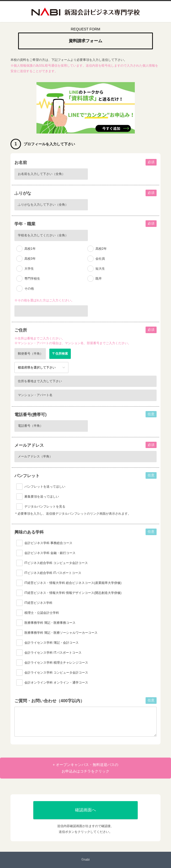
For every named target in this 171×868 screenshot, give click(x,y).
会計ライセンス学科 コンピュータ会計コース (56, 673)
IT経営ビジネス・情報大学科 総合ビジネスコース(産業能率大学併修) (73, 583)
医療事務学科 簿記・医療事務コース (50, 623)
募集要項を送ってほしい (42, 497)
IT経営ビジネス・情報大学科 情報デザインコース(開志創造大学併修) (73, 593)
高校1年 (30, 249)
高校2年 (101, 249)
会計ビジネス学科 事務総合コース (48, 543)
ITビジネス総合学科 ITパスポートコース (53, 573)
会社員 (100, 259)
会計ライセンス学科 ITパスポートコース (53, 653)
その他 (29, 289)
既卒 (99, 279)
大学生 (29, 269)
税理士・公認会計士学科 (42, 613)
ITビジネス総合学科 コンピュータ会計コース (56, 563)
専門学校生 (32, 279)
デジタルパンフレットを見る (45, 507)
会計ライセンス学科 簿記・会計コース (52, 643)
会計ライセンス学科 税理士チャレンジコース (56, 663)
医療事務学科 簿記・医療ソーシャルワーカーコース (61, 633)
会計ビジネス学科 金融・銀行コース (50, 553)
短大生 (100, 269)
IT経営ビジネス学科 (38, 603)
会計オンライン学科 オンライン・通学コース (56, 683)
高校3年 (30, 259)
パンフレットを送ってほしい (45, 487)
